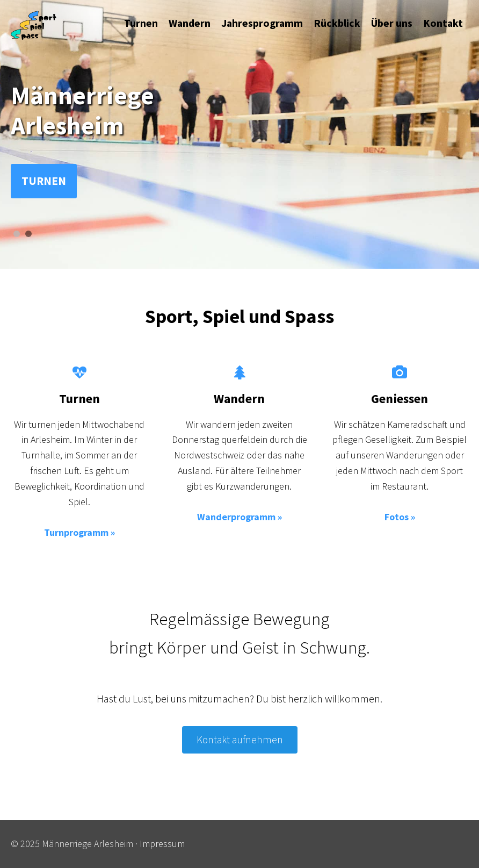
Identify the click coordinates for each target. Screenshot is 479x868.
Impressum (162, 844)
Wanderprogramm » (240, 517)
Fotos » (400, 517)
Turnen (44, 181)
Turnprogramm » (79, 532)
